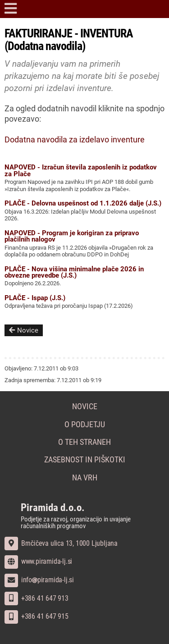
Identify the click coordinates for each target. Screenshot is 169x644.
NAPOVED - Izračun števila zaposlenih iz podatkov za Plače (81, 170)
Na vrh (85, 478)
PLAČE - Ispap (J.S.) (35, 298)
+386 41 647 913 (37, 598)
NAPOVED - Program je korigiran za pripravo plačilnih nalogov (72, 236)
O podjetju (85, 425)
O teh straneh (84, 442)
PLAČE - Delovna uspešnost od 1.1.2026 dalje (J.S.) (83, 203)
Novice (24, 330)
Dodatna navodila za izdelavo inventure (75, 140)
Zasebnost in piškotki (85, 460)
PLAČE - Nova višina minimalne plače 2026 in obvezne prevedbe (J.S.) (74, 272)
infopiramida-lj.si (39, 580)
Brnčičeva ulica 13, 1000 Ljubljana (61, 543)
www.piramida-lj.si (38, 561)
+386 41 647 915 (37, 616)
